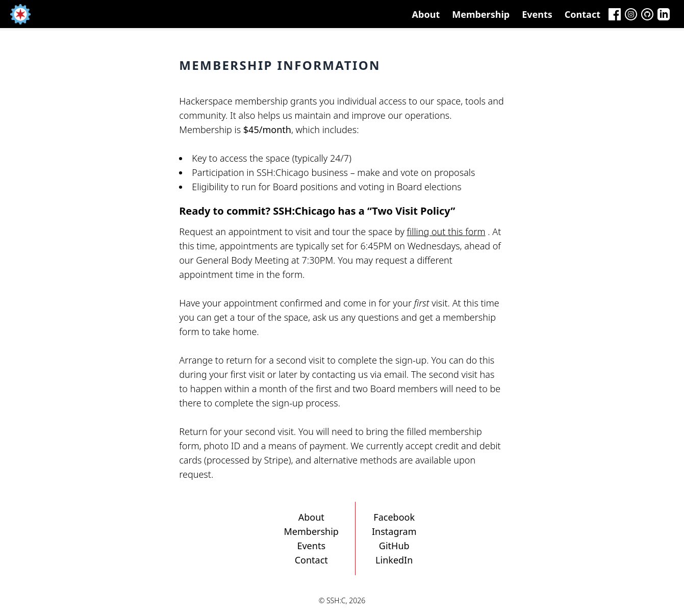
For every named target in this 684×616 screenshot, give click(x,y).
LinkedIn (394, 560)
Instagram (394, 531)
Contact (582, 14)
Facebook (394, 517)
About (426, 14)
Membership (481, 14)
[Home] (20, 14)
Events (537, 14)
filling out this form (446, 232)
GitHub (394, 546)
